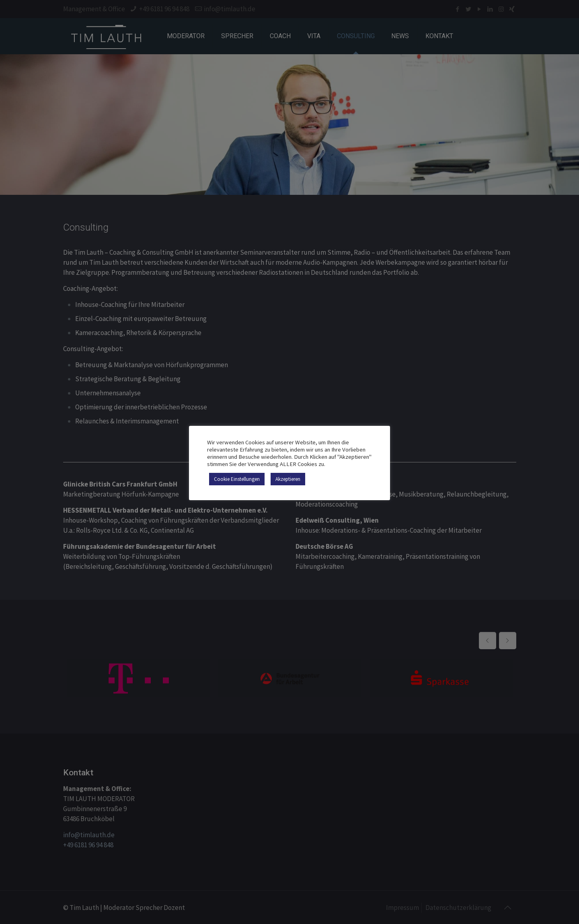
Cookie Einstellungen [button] (237, 479)
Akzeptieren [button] (288, 479)
